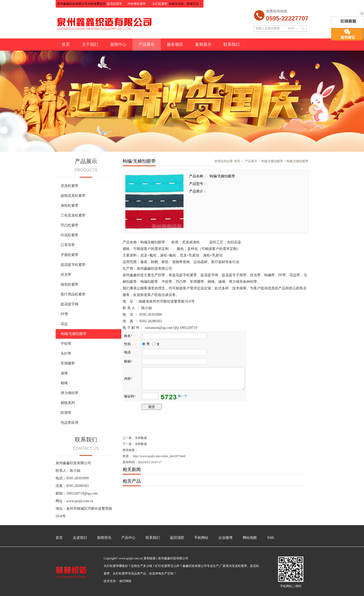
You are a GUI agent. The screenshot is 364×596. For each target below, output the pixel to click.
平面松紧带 (70, 255)
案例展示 (203, 44)
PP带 (64, 314)
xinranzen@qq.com (159, 328)
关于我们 (90, 44)
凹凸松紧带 (70, 225)
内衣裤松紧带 (137, 4)
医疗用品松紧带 (73, 294)
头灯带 (66, 354)
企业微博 (225, 538)
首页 (66, 44)
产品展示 (147, 44)
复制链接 (150, 558)
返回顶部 (177, 538)
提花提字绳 (70, 304)
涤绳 (64, 373)
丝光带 (66, 275)
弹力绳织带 (70, 393)
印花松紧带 (70, 235)
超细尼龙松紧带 (73, 196)
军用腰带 (68, 363)
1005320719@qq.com (82, 493)
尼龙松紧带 (70, 186)
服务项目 (175, 44)
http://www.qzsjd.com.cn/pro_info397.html (159, 456)
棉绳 (64, 383)
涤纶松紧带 (70, 206)
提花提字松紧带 (73, 265)
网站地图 (250, 538)
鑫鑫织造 (137, 275)
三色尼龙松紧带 (73, 215)
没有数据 (141, 438)
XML (271, 538)
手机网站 (201, 538)
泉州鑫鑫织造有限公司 (154, 269)
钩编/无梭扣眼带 (74, 334)
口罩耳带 (68, 245)
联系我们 (232, 44)
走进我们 (80, 538)
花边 (64, 324)
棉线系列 (68, 403)
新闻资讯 (104, 538)
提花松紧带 (115, 4)
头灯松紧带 (160, 4)
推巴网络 (125, 581)
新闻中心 (118, 44)
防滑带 (66, 413)
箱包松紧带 (70, 284)
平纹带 (66, 344)
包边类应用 (70, 423)
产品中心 (128, 538)
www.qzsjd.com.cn (80, 501)
